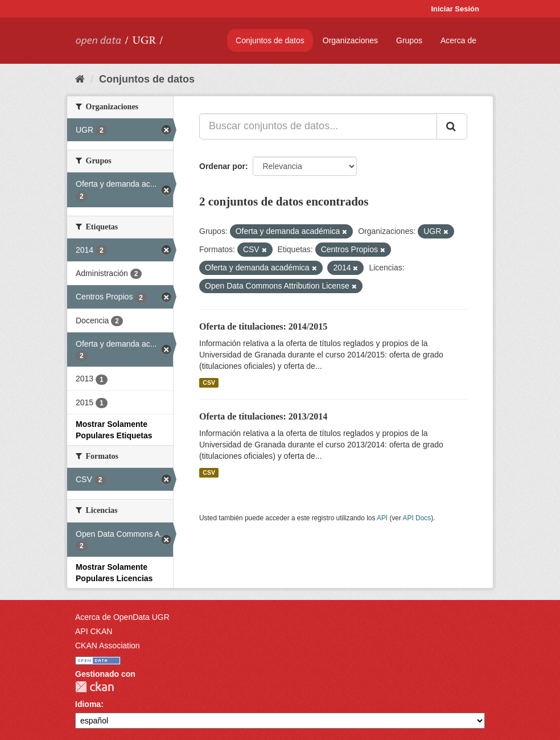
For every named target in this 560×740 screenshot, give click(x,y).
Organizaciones (350, 40)
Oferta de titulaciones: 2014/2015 (263, 326)
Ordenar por (222, 166)
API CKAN (94, 631)
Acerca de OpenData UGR (122, 617)
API (382, 518)
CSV (209, 383)
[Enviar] (452, 126)
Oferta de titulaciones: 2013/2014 (263, 416)
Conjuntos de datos (270, 40)
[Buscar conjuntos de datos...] (318, 126)
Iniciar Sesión (455, 9)
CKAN (94, 687)
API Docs (417, 518)
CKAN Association (108, 646)
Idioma (88, 704)
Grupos (409, 40)
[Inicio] (80, 79)
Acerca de (458, 40)
